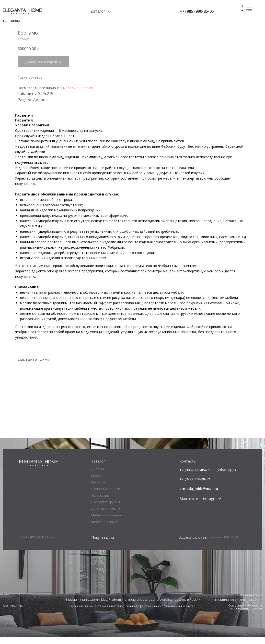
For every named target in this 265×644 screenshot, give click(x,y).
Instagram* (212, 506)
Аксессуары (100, 503)
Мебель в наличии (106, 522)
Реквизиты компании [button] (37, 544)
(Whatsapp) (226, 477)
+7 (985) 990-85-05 (197, 11)
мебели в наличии (191, 88)
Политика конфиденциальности (239, 607)
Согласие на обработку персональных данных (245, 614)
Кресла (97, 483)
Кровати (98, 489)
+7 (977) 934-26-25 (195, 486)
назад (15, 21)
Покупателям (103, 545)
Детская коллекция (106, 516)
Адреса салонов (193, 545)
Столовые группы (106, 509)
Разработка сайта (250, 602)
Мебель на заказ (104, 529)
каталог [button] (98, 11)
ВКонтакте (189, 506)
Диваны (98, 476)
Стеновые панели (106, 496)
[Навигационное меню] (249, 9)
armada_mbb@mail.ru (199, 496)
